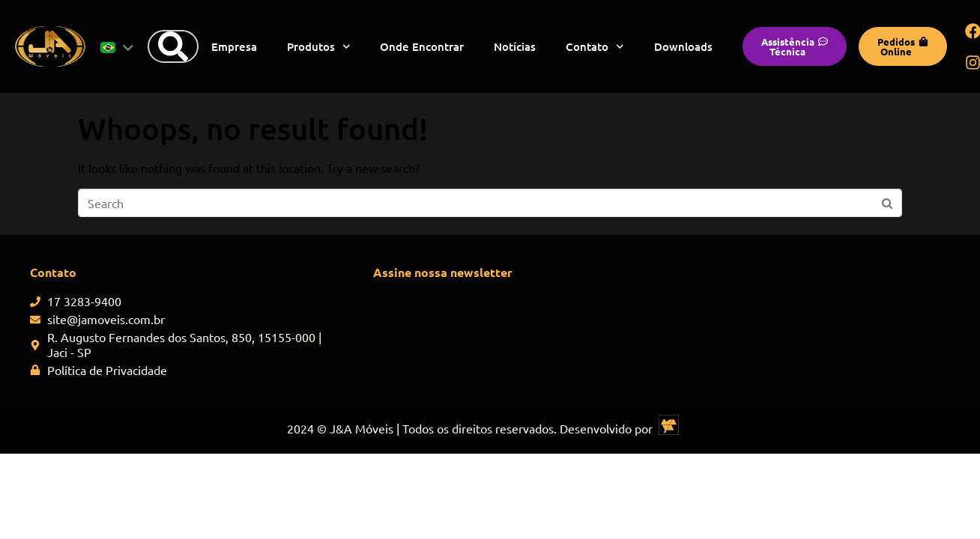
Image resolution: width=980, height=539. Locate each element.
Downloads (683, 46)
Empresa (234, 46)
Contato (595, 47)
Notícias (515, 46)
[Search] (173, 46)
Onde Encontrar (422, 46)
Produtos (319, 47)
